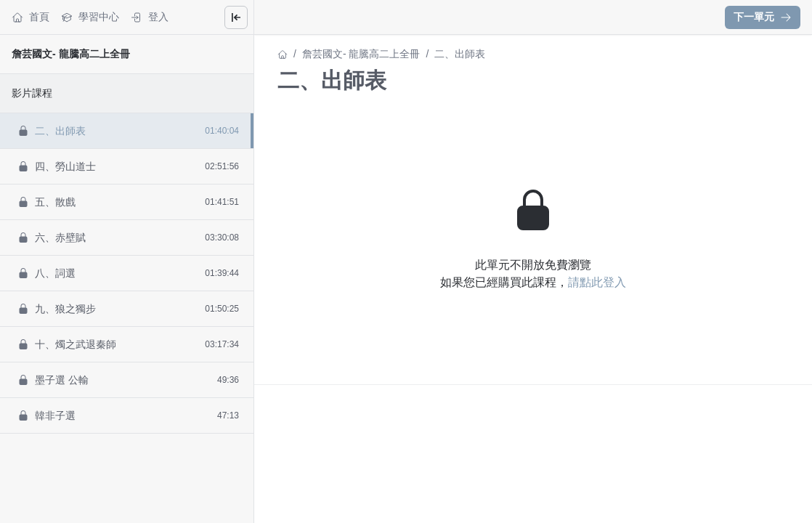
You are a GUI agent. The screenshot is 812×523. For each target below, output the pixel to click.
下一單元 (763, 17)
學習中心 (90, 17)
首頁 (31, 17)
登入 (150, 17)
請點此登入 (597, 282)
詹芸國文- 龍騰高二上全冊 (71, 54)
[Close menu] (236, 17)
